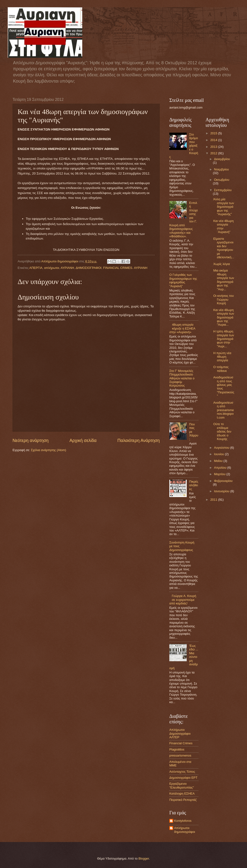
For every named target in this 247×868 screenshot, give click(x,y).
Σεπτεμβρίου (223, 190)
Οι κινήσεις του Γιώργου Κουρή (223, 299)
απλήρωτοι (52, 268)
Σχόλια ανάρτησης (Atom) (48, 450)
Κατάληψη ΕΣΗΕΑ (182, 794)
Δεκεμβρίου (222, 159)
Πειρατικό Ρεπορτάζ (183, 800)
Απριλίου (221, 468)
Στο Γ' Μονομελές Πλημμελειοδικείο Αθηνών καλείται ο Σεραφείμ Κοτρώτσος (182, 378)
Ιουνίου (219, 454)
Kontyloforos (183, 821)
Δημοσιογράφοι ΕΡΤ (183, 778)
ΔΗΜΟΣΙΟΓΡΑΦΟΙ (89, 268)
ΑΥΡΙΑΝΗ (68, 268)
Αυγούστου (222, 448)
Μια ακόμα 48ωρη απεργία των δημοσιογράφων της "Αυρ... (224, 280)
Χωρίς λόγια (222, 264)
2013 (214, 147)
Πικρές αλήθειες (194, 485)
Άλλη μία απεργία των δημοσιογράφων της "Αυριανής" (224, 207)
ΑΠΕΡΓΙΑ (36, 268)
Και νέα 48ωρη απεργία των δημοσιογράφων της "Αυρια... (224, 317)
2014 (214, 140)
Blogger (144, 858)
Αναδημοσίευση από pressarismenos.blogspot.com (223, 410)
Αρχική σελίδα (83, 440)
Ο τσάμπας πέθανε (221, 369)
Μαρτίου (220, 474)
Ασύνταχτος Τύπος (182, 772)
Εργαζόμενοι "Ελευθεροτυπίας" (182, 785)
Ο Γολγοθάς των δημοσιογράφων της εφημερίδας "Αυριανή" (183, 280)
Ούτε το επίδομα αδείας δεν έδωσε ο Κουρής (222, 431)
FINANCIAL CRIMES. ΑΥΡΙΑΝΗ (125, 268)
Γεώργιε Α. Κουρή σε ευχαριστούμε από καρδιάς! (183, 600)
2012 (214, 153)
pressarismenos (180, 755)
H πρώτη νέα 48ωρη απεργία (222, 357)
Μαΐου (219, 461)
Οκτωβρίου (222, 180)
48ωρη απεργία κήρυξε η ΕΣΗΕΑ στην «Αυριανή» (182, 328)
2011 (214, 500)
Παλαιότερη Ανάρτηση (139, 440)
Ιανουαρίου (222, 491)
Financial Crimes (181, 743)
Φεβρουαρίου (223, 481)
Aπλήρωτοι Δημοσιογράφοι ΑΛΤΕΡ (180, 733)
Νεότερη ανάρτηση (31, 440)
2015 (214, 133)
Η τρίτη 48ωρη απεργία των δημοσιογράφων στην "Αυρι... (224, 339)
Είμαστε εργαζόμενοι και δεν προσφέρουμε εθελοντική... (224, 248)
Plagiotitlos (177, 749)
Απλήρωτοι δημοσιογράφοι (185, 830)
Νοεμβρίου (221, 169)
